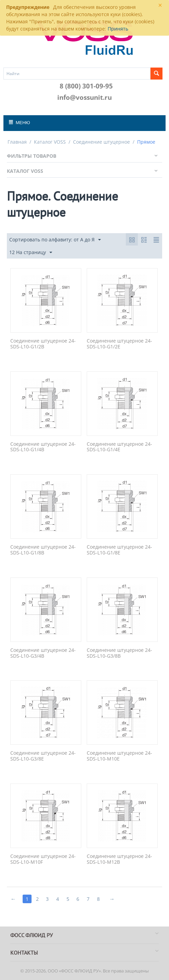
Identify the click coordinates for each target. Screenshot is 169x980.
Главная (17, 142)
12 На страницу (31, 253)
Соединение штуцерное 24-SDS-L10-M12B (119, 859)
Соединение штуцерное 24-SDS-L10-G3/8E (43, 756)
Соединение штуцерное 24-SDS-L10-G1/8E (119, 550)
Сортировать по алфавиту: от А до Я (55, 240)
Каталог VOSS (50, 142)
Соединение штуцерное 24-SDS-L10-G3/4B (43, 653)
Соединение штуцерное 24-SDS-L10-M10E (119, 756)
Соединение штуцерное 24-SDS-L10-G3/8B (119, 653)
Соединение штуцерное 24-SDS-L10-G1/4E (119, 447)
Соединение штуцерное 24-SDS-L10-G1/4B (43, 447)
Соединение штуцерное (101, 142)
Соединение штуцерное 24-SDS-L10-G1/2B (43, 344)
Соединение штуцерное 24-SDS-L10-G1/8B (43, 550)
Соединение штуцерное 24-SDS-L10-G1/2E (119, 344)
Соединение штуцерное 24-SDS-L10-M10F (43, 859)
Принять (118, 29)
